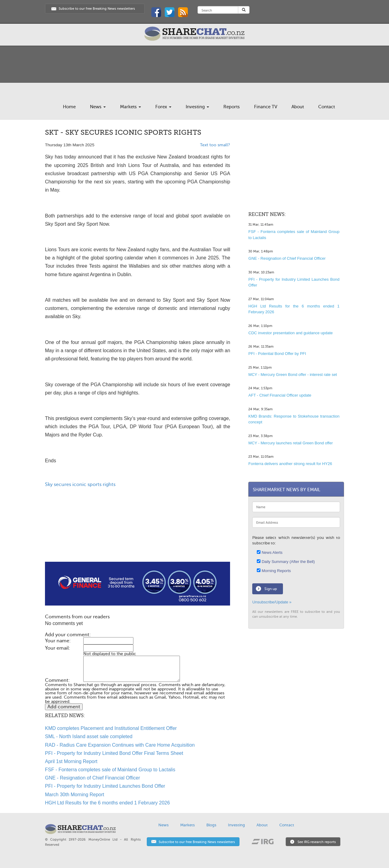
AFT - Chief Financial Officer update (280, 395)
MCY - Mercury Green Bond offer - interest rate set (293, 375)
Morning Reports (274, 571)
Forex (163, 107)
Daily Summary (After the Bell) (286, 562)
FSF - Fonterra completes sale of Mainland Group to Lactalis (110, 770)
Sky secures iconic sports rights (80, 484)
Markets (131, 107)
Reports (232, 107)
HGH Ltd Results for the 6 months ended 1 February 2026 (107, 803)
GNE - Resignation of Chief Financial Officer (93, 778)
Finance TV (266, 107)
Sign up (271, 589)
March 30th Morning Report (75, 795)
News (98, 107)
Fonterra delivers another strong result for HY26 (290, 464)
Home (69, 107)
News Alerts (270, 552)
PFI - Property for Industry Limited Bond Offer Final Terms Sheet (114, 753)
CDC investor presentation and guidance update (291, 333)
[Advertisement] (138, 542)
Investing (197, 107)
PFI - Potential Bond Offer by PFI (277, 354)
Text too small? (215, 145)
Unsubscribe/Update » (272, 602)
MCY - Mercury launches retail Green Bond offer (291, 443)
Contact (327, 107)
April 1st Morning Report (71, 761)
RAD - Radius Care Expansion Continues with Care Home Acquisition (120, 745)
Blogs (211, 825)
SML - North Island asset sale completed (89, 736)
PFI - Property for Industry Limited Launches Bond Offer (105, 786)
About (298, 107)
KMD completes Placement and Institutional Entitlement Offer (111, 728)
